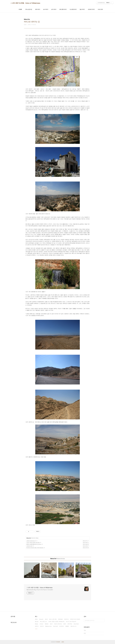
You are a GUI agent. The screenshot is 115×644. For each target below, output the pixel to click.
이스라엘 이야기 (73, 9)
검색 (103, 620)
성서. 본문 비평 (53, 619)
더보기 (36, 629)
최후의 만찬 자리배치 (75, 619)
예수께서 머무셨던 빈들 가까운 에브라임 (35, 548)
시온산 (42, 624)
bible (37, 624)
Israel (37, 622)
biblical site (49, 626)
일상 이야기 (82, 9)
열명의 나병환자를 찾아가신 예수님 (34, 544)
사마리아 (62, 626)
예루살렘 (61, 619)
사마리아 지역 (29, 546)
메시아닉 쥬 (74, 626)
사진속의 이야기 (91, 9)
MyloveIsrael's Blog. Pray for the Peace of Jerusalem (40, 590)
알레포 (47, 624)
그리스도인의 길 (28, 9)
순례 (47, 619)
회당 (37, 619)
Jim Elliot (77, 624)
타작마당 (70, 624)
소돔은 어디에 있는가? (31, 541)
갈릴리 (68, 626)
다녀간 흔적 (100, 9)
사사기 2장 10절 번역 (71, 622)
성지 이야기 (54, 9)
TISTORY (58, 642)
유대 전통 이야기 (63, 9)
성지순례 (56, 626)
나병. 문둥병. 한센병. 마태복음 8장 (57, 622)
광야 (65, 624)
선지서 (42, 626)
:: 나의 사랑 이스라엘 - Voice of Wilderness (25, 3)
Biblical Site (29, 538)
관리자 (63, 642)
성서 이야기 (46, 9)
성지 (52, 624)
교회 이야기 (38, 9)
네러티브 (67, 619)
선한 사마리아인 (58, 624)
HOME (20, 9)
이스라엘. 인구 (44, 622)
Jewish (42, 619)
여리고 (37, 626)
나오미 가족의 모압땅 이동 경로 (33, 543)
